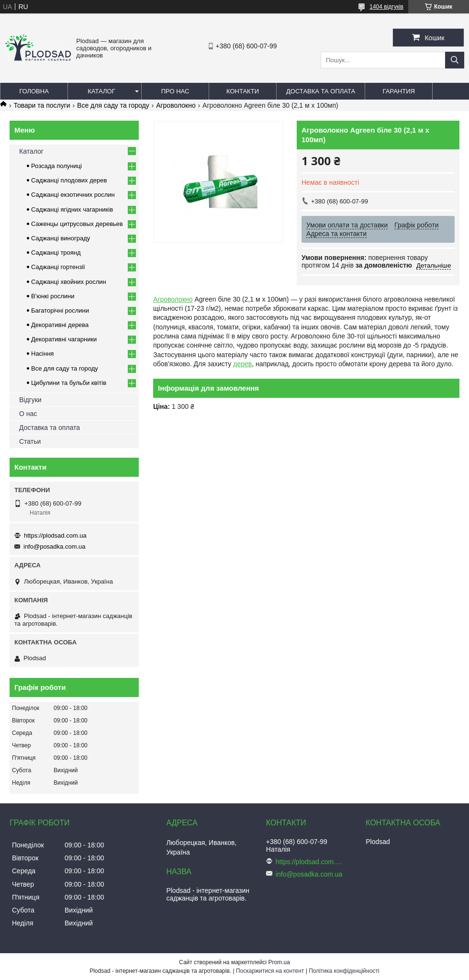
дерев (242, 364)
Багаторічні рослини (60, 310)
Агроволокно (176, 105)
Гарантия (399, 91)
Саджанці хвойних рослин (69, 282)
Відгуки (30, 400)
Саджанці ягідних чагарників (72, 209)
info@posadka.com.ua (55, 546)
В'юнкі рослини (53, 296)
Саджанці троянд (56, 253)
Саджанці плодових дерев (69, 180)
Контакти (243, 91)
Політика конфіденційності (344, 971)
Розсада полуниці (56, 166)
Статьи (30, 441)
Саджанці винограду (61, 238)
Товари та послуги (42, 105)
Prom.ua (279, 962)
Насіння (42, 354)
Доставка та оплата (321, 91)
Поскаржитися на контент (270, 971)
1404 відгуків (386, 7)
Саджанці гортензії (58, 267)
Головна (34, 91)
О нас (28, 414)
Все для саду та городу (113, 105)
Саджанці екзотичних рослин (73, 195)
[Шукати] (455, 60)
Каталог (101, 91)
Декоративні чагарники (64, 339)
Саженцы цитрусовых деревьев (77, 224)
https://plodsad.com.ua (55, 535)
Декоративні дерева (60, 325)
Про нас (175, 91)
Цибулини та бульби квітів (69, 383)
